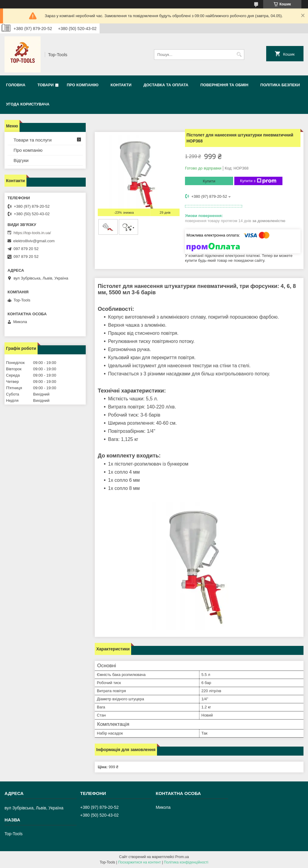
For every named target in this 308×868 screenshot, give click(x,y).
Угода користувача (28, 104)
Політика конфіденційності (186, 862)
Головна (16, 85)
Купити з (258, 181)
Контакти (121, 85)
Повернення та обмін (224, 85)
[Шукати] (239, 55)
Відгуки (21, 160)
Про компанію (83, 85)
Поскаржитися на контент (140, 862)
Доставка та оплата (166, 85)
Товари (45, 85)
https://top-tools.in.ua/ (32, 233)
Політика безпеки (280, 85)
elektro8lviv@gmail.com (34, 241)
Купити (209, 181)
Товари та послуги (33, 140)
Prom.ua (182, 857)
